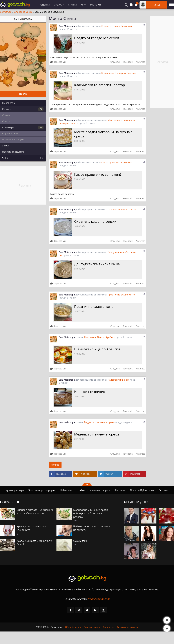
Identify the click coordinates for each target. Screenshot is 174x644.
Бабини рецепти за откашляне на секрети (92, 528)
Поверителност (92, 627)
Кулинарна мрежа (23, 12)
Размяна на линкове (128, 627)
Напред (55, 465)
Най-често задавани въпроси (94, 490)
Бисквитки (109, 627)
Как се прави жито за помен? (117, 162)
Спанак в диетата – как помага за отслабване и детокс (35, 512)
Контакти (120, 490)
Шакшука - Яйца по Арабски (100, 337)
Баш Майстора (67, 26)
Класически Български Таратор (119, 73)
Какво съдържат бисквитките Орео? (34, 543)
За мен (6, 146)
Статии (72, 5)
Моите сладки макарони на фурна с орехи (103, 134)
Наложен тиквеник (118, 380)
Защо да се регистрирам (42, 490)
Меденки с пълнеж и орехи (99, 422)
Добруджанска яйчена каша (97, 264)
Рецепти (45, 5)
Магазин (96, 5)
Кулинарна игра (15, 490)
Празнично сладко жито (121, 295)
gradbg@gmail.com (98, 599)
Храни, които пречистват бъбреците (32, 528)
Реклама (164, 490)
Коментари (23, 128)
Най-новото (67, 490)
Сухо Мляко (80, 541)
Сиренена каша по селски (122, 209)
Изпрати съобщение (13, 152)
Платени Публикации (142, 490)
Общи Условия (73, 627)
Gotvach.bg (6, 12)
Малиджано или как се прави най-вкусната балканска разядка (91, 513)
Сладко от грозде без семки (117, 26)
